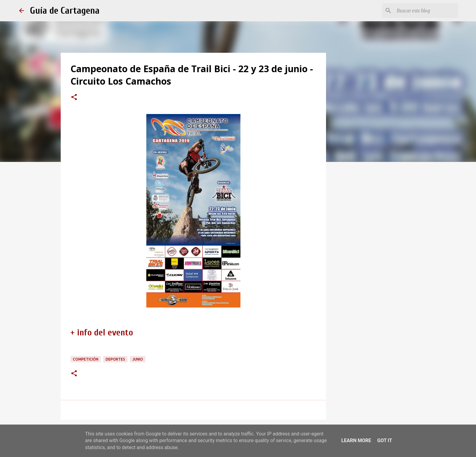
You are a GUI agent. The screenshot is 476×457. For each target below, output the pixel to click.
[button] (74, 98)
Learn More (356, 440)
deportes (115, 359)
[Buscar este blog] (426, 11)
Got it (384, 440)
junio (138, 359)
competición (86, 359)
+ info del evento (102, 333)
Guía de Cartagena (65, 10)
